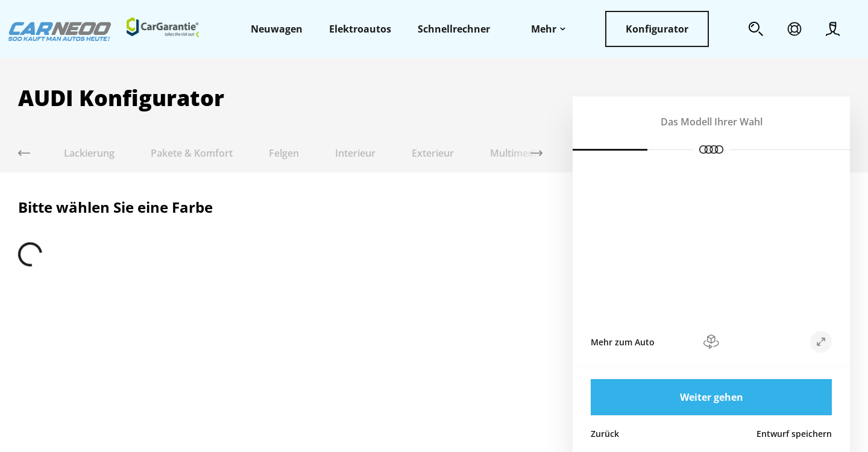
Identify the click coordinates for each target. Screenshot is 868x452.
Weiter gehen (712, 397)
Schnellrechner (454, 29)
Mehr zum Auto (623, 342)
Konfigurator (657, 29)
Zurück (605, 434)
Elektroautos (360, 29)
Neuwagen (277, 29)
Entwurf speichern (794, 434)
